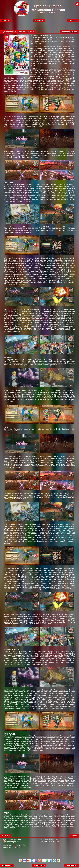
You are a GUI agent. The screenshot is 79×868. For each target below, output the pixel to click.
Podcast (6, 20)
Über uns (73, 20)
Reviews (39, 20)
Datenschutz (71, 865)
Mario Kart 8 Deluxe (39, 319)
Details (74, 836)
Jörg (14, 845)
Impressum (7, 865)
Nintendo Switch (70, 32)
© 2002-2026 (39, 865)
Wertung (6, 836)
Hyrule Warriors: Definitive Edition (18, 32)
